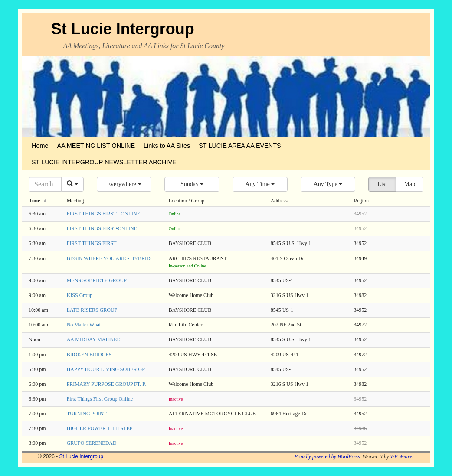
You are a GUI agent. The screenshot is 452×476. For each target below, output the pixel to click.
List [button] (382, 184)
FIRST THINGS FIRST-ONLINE (102, 228)
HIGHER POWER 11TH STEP (100, 428)
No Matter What (84, 325)
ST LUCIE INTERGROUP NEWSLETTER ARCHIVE (104, 162)
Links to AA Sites (167, 146)
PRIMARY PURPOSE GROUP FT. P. (106, 384)
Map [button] (409, 184)
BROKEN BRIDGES (89, 355)
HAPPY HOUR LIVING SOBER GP (106, 369)
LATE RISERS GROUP (92, 310)
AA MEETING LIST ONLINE (96, 146)
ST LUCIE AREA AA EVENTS (240, 146)
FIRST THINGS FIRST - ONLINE (103, 214)
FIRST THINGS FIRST (92, 243)
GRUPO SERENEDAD (92, 443)
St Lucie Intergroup (123, 29)
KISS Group (80, 295)
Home (40, 146)
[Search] (45, 184)
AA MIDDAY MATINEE (93, 339)
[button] (124, 184)
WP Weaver (402, 456)
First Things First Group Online (100, 399)
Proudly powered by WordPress (327, 456)
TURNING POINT (87, 414)
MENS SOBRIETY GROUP (97, 280)
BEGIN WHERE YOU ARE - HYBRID (109, 258)
